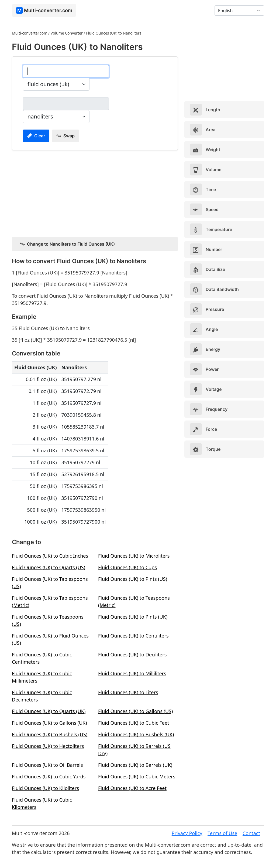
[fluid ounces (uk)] (66, 71)
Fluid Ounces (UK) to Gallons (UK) (49, 723)
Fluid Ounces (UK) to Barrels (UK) (135, 765)
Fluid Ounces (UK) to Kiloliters (45, 788)
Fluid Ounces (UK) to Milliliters (132, 673)
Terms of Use (222, 833)
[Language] (239, 11)
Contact (251, 833)
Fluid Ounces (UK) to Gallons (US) (135, 711)
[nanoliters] (66, 104)
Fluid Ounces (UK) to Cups (127, 567)
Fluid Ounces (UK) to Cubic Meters (137, 777)
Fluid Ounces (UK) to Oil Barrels (47, 765)
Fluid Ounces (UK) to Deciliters (132, 655)
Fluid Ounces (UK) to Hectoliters (48, 746)
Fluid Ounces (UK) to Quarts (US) (49, 567)
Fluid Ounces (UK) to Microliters (134, 556)
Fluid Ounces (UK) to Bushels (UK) (136, 734)
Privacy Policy (187, 833)
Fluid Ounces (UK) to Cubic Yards (49, 777)
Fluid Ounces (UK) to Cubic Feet (134, 723)
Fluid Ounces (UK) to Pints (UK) (133, 617)
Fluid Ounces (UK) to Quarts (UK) (49, 711)
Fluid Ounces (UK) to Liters (128, 692)
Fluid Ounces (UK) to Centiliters (133, 636)
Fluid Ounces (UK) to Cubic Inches (50, 556)
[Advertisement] (95, 192)
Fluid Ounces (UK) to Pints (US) (133, 579)
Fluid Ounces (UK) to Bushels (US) (50, 734)
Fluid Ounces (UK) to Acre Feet (132, 788)
